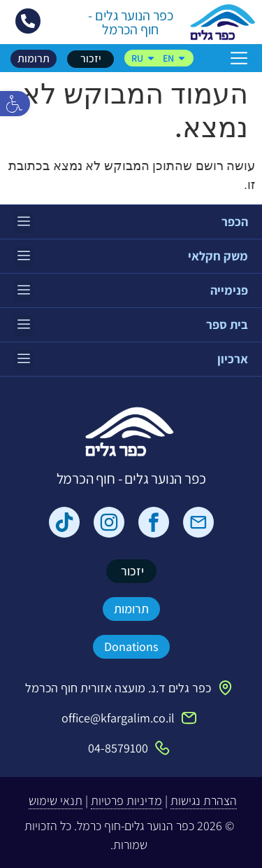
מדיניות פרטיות (126, 800)
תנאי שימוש (56, 800)
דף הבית (232, 83)
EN (175, 58)
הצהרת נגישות (204, 800)
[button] (15, 104)
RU (144, 58)
